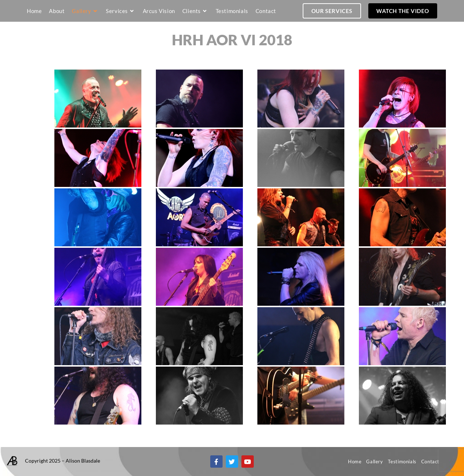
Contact (430, 462)
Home (355, 462)
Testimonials (402, 462)
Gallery (374, 462)
